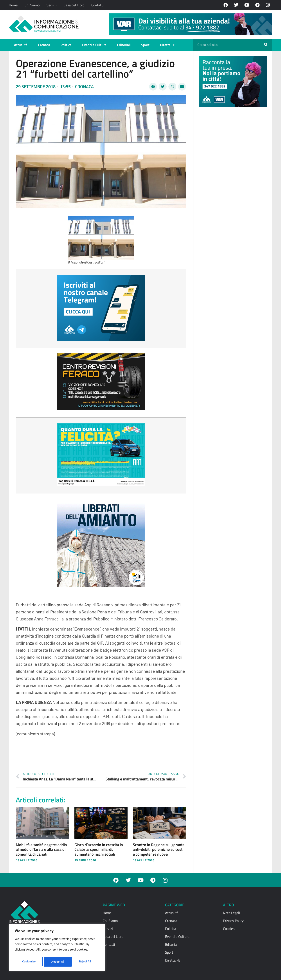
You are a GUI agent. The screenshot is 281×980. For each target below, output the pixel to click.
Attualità (21, 45)
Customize (29, 962)
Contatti (97, 5)
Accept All (86, 962)
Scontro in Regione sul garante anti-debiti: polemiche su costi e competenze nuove (159, 849)
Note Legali (231, 913)
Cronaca (44, 45)
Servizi (52, 5)
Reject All (58, 962)
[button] (153, 87)
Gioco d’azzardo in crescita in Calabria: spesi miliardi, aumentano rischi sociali (99, 849)
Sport (145, 45)
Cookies (229, 929)
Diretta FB (168, 45)
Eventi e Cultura (94, 45)
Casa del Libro (74, 5)
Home (13, 5)
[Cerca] (266, 45)
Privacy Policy (233, 921)
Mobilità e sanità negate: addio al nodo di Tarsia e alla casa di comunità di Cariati (41, 849)
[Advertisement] (232, 178)
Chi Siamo (32, 5)
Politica (66, 45)
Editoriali (124, 45)
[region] (57, 948)
